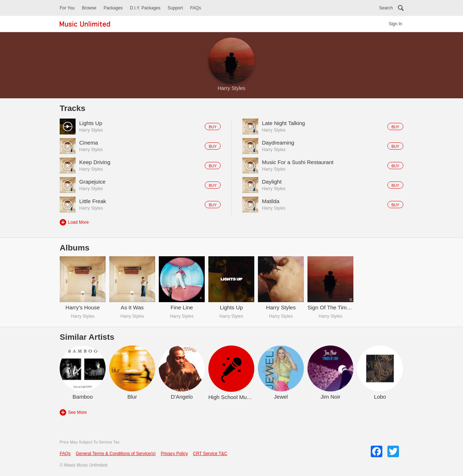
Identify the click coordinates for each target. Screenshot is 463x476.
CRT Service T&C (210, 454)
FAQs (196, 8)
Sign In (396, 24)
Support (175, 8)
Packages (113, 8)
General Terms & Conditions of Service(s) (116, 454)
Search (386, 8)
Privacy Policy (174, 454)
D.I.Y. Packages (145, 8)
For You (67, 8)
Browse (89, 8)
